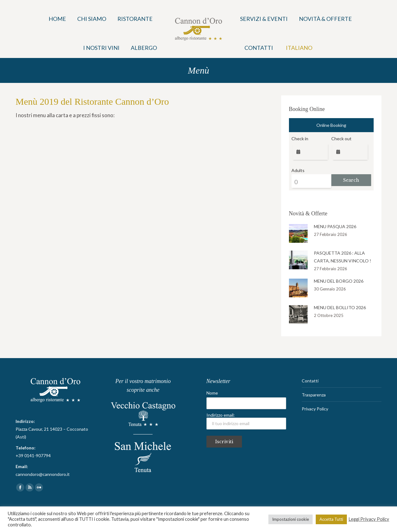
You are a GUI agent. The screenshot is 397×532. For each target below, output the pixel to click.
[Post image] (298, 233)
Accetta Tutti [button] (331, 519)
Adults (298, 170)
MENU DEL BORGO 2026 (339, 281)
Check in (300, 139)
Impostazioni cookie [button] (291, 519)
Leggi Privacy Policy (369, 519)
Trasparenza (314, 395)
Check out (341, 139)
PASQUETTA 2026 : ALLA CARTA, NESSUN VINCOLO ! (343, 257)
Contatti (310, 381)
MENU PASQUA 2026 (335, 226)
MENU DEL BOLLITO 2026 (340, 307)
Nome (212, 393)
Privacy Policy (315, 409)
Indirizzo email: (246, 421)
